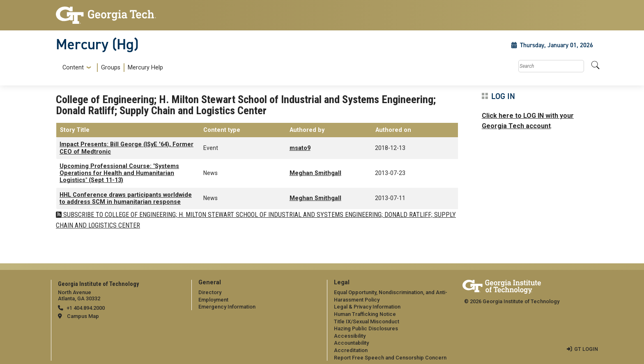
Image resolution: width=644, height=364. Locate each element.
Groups (111, 68)
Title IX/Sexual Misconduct (367, 321)
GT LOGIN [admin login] (586, 349)
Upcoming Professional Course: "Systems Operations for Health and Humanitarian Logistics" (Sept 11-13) (119, 173)
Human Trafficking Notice (365, 314)
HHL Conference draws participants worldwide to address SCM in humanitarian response (126, 198)
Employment (213, 300)
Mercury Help (145, 68)
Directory (210, 292)
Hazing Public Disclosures (366, 328)
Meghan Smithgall (315, 173)
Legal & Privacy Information (367, 307)
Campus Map (83, 316)
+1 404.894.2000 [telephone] (86, 308)
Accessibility (350, 336)
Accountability (351, 343)
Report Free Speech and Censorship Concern (390, 358)
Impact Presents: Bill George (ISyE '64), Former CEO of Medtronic (126, 148)
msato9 (300, 148)
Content (73, 68)
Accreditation (351, 350)
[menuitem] (111, 68)
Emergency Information (227, 307)
